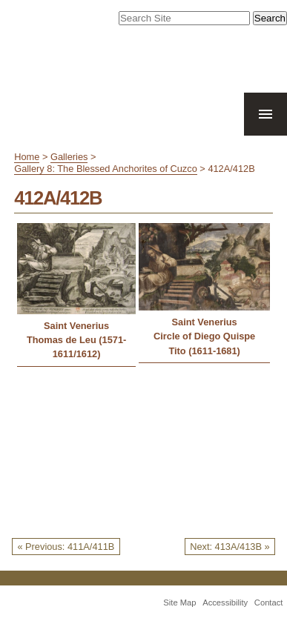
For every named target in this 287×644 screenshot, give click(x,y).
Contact (269, 602)
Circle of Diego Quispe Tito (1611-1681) (204, 343)
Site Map (179, 602)
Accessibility (225, 602)
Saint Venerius (76, 326)
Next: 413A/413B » (230, 547)
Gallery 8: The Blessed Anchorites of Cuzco (106, 169)
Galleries (69, 157)
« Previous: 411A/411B (66, 547)
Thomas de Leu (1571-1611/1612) (76, 347)
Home (27, 157)
